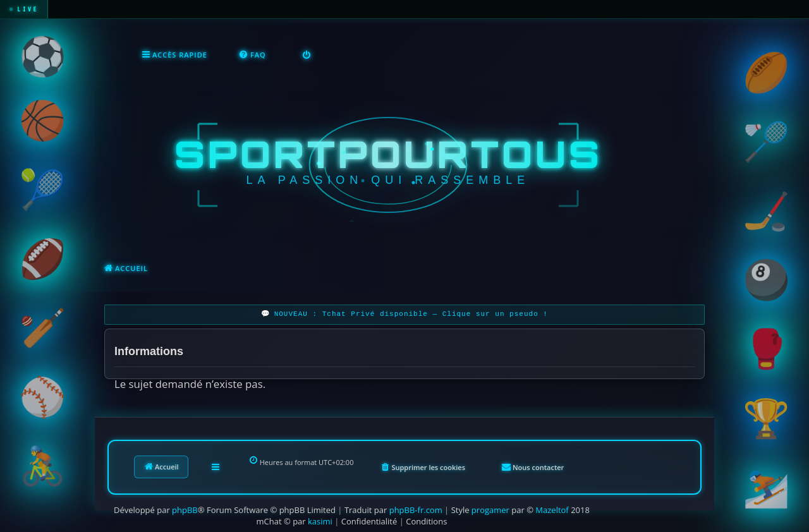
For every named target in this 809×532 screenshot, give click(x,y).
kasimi (320, 520)
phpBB (185, 509)
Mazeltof (552, 509)
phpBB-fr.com (416, 509)
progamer (490, 509)
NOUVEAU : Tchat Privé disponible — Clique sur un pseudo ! (411, 313)
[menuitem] (252, 54)
